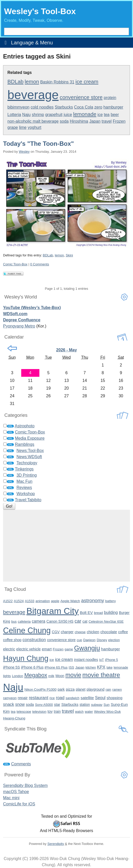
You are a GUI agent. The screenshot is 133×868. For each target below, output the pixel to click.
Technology (27, 463)
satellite (87, 698)
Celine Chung (27, 630)
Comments (21, 764)
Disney (102, 640)
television (39, 712)
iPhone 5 (112, 660)
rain (108, 689)
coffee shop (12, 640)
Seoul (100, 698)
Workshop (26, 494)
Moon (60, 676)
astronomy (93, 600)
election (114, 640)
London (18, 676)
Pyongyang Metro (19, 326)
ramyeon (10, 698)
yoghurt (34, 127)
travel (107, 121)
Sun (107, 705)
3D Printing (26, 475)
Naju (26, 115)
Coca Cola (84, 107)
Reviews (24, 488)
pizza (70, 689)
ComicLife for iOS (19, 804)
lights (7, 676)
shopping (115, 698)
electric (9, 649)
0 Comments (40, 264)
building (111, 613)
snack (9, 704)
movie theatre (101, 675)
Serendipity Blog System (25, 785)
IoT (102, 660)
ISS (71, 667)
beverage (33, 95)
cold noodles (42, 107)
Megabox (36, 675)
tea (107, 115)
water (89, 712)
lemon (32, 81)
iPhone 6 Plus (32, 667)
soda (64, 121)
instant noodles (86, 660)
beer (115, 115)
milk (51, 676)
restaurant (39, 698)
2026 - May (67, 350)
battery (110, 601)
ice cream (87, 81)
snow (20, 704)
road (60, 698)
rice (52, 698)
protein (110, 98)
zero (98, 107)
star (57, 705)
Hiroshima (79, 121)
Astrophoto (25, 426)
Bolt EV (86, 613)
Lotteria (14, 115)
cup (79, 640)
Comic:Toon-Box (15, 264)
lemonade (85, 114)
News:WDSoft (29, 457)
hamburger (113, 107)
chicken (93, 632)
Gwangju (87, 648)
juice (68, 115)
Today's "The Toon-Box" (38, 144)
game (69, 649)
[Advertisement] (66, 546)
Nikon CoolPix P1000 (40, 689)
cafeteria (24, 621)
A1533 (30, 601)
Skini (69, 255)
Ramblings (25, 444)
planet (81, 689)
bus (14, 621)
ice (100, 115)
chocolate (109, 632)
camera (38, 621)
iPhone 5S (12, 667)
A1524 (19, 601)
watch (79, 712)
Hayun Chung (26, 658)
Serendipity (56, 844)
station (85, 705)
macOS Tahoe (16, 792)
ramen (117, 689)
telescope (24, 712)
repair (23, 698)
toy (50, 711)
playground (96, 689)
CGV (56, 632)
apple (55, 601)
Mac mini (11, 798)
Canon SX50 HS (60, 621)
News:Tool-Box (30, 451)
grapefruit (54, 115)
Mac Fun (24, 481)
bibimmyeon (18, 107)
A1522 (8, 601)
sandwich (72, 698)
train (57, 711)
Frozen (119, 121)
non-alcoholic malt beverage (33, 121)
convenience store (81, 97)
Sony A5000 (44, 705)
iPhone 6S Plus (56, 667)
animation (43, 601)
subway (97, 705)
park (61, 689)
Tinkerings (24, 469)
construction (34, 640)
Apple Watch (70, 601)
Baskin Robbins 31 (57, 82)
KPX (101, 667)
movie (73, 675)
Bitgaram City (53, 611)
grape (13, 127)
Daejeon (89, 640)
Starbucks (64, 107)
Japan (95, 121)
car (78, 621)
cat (85, 621)
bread (98, 613)
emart (47, 649)
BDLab (15, 81)
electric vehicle (29, 649)
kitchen (91, 667)
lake (109, 667)
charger (67, 632)
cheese (80, 632)
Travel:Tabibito (28, 500)
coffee (123, 632)
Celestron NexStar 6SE (106, 621)
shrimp (38, 115)
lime (23, 127)
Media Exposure (30, 438)
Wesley (24, 152)
